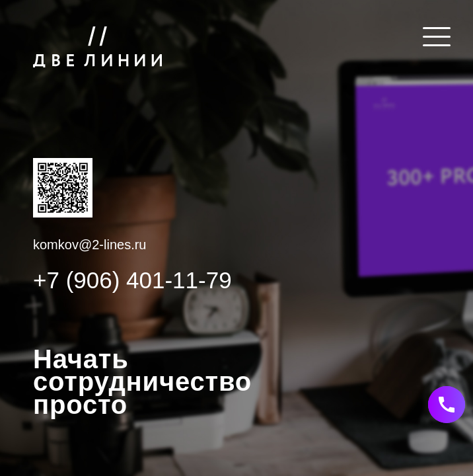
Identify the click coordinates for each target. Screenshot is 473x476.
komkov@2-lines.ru (90, 245)
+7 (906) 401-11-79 (132, 280)
